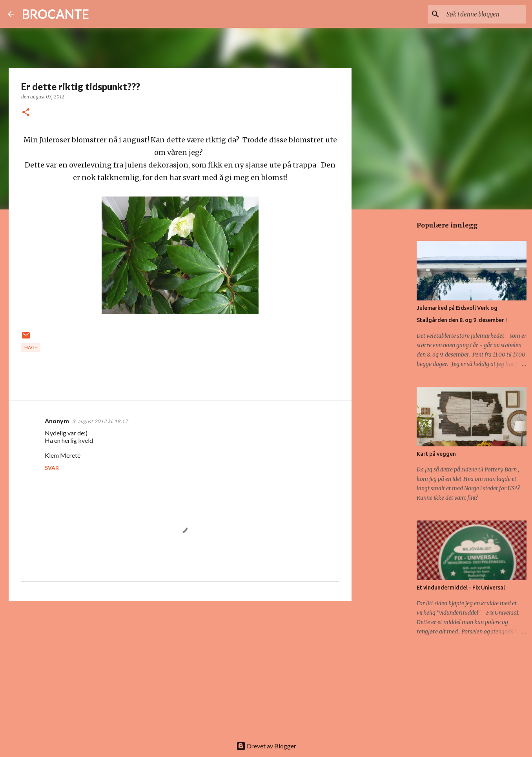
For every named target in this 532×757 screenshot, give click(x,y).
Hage (31, 347)
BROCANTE (56, 14)
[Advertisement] (180, 668)
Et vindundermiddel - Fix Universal (461, 588)
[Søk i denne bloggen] (485, 14)
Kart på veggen (436, 454)
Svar (52, 468)
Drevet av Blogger (266, 746)
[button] (26, 113)
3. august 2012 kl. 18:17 (100, 421)
